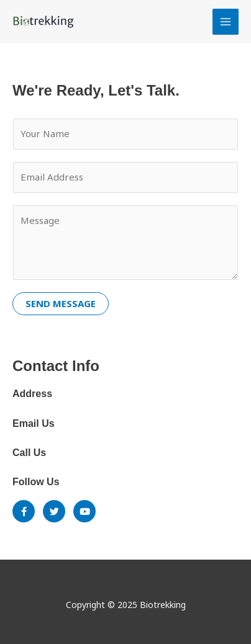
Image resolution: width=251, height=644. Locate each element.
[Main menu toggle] (226, 22)
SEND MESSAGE (61, 303)
